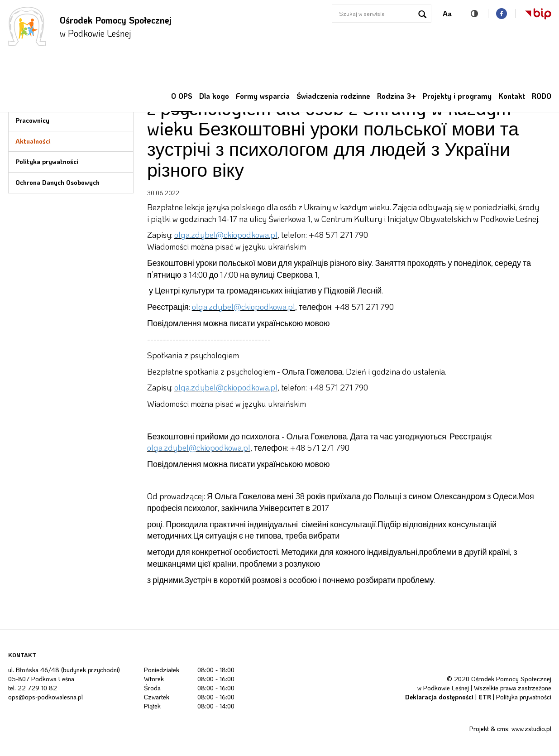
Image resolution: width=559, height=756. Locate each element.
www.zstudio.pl (531, 729)
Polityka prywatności (47, 161)
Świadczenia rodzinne (333, 96)
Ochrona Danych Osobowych (57, 182)
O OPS (182, 96)
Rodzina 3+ (397, 96)
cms (503, 729)
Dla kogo (214, 96)
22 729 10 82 (37, 688)
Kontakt (512, 96)
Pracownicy (32, 120)
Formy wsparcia (263, 96)
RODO (542, 96)
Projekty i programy (457, 96)
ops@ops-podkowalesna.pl (45, 697)
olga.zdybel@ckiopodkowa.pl (226, 235)
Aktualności (33, 141)
